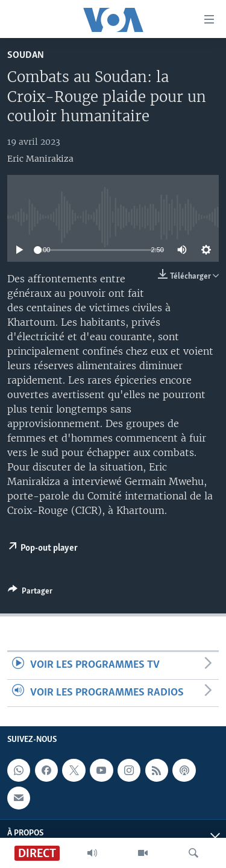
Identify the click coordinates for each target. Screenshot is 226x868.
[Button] (30, 593)
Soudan (26, 55)
